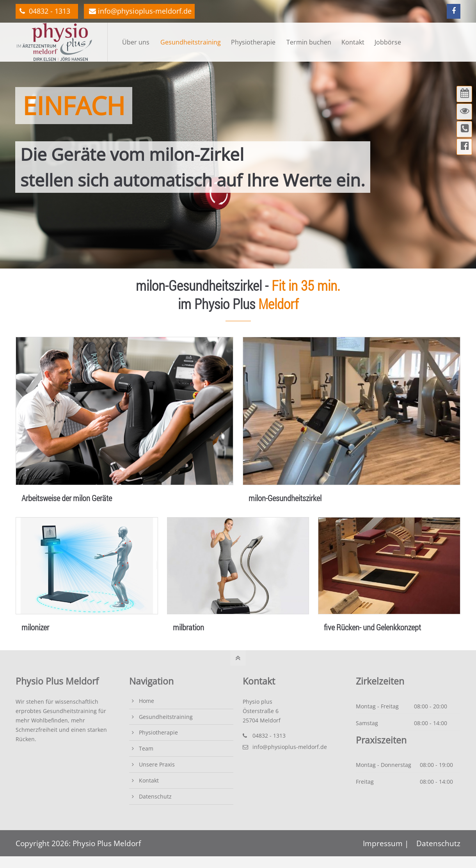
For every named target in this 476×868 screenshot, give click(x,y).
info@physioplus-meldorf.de (140, 11)
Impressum (384, 843)
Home (147, 701)
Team (146, 748)
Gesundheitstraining (166, 717)
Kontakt (149, 780)
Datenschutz (155, 796)
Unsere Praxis (157, 764)
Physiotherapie (158, 732)
